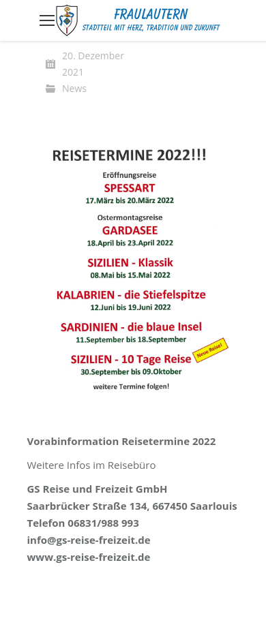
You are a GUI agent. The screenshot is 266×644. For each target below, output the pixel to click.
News (74, 88)
